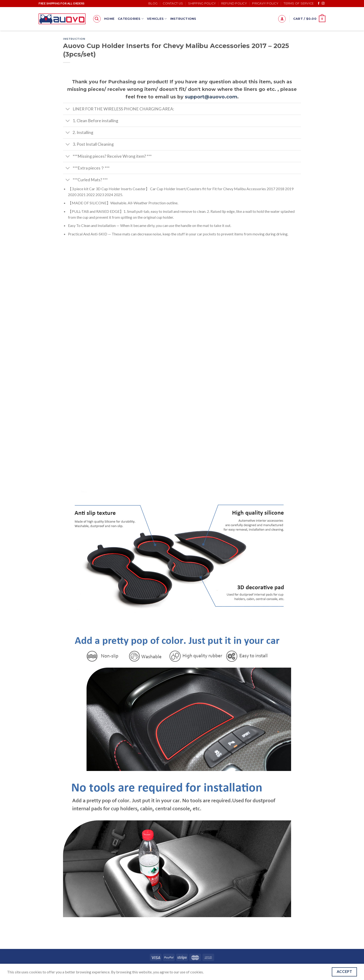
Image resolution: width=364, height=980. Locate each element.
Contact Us (173, 3)
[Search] (97, 19)
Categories (131, 19)
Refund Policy (234, 3)
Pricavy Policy (265, 3)
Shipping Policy (202, 3)
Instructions (183, 19)
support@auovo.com (211, 97)
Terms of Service (299, 3)
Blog (153, 3)
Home (109, 19)
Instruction (74, 39)
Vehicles (157, 19)
